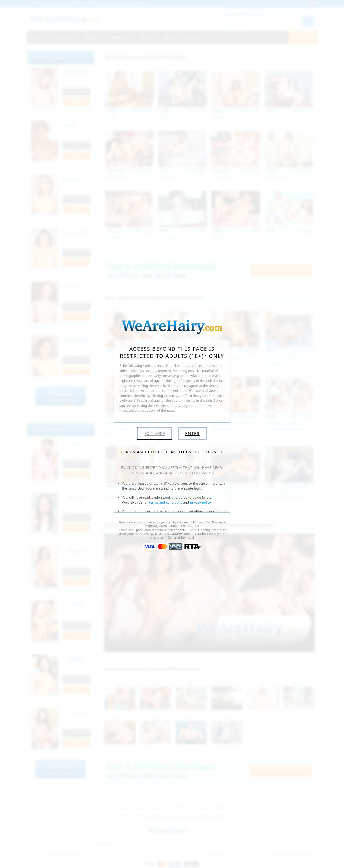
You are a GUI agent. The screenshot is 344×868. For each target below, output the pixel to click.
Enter (192, 433)
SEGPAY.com (181, 534)
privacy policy (200, 502)
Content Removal (181, 538)
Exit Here (155, 433)
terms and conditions (166, 502)
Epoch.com (143, 530)
